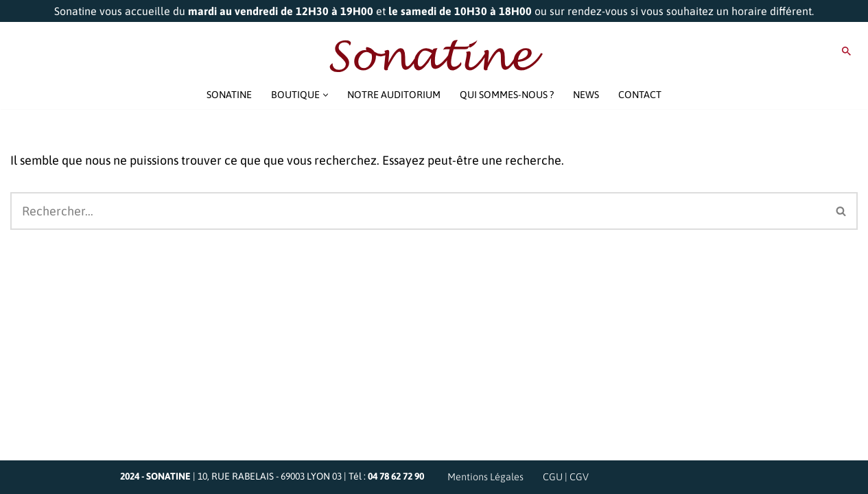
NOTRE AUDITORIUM (394, 95)
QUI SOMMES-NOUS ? (507, 95)
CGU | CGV (566, 477)
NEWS (586, 95)
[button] (326, 95)
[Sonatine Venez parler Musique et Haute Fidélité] (434, 56)
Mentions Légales (485, 477)
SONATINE (229, 95)
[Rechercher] (846, 51)
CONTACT (640, 95)
